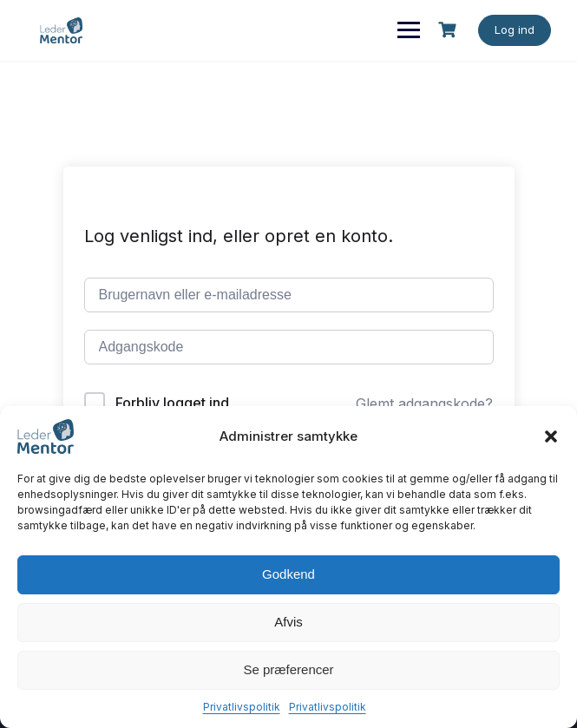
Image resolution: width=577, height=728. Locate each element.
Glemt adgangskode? (424, 403)
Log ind (515, 30)
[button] (551, 436)
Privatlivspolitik (242, 707)
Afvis (288, 622)
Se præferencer (288, 669)
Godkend (288, 574)
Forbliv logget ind (172, 403)
